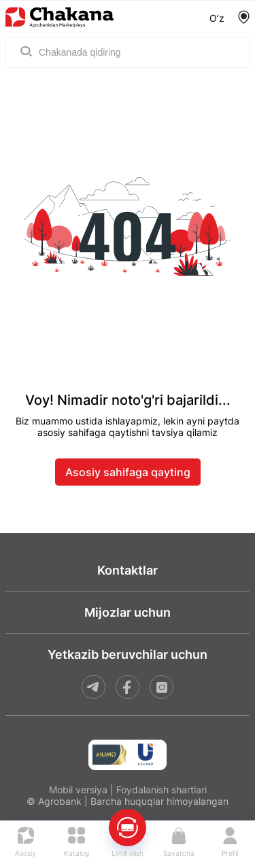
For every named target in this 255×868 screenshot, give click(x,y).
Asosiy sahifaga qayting (128, 472)
